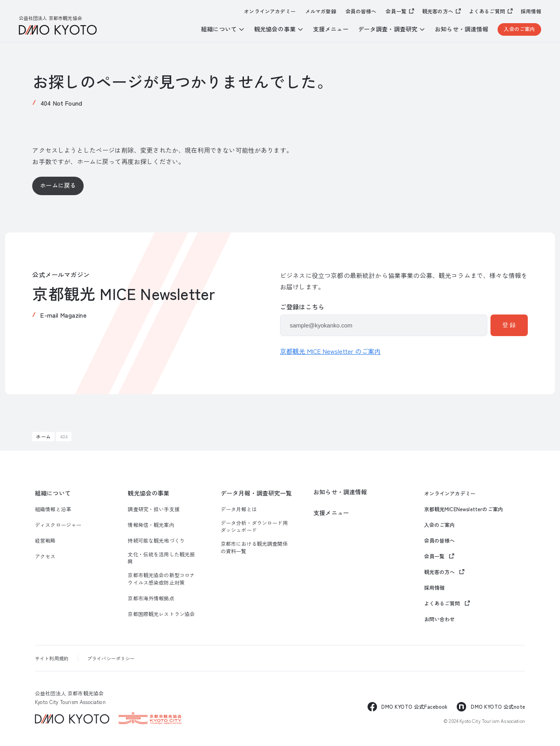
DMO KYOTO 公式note (498, 707)
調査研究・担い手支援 (154, 509)
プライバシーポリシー (111, 658)
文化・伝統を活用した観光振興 (161, 558)
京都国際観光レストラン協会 (161, 614)
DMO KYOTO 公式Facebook (414, 707)
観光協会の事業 (148, 493)
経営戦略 (45, 541)
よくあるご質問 (487, 11)
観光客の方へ (438, 11)
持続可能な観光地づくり (156, 541)
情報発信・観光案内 (151, 525)
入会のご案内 (519, 29)
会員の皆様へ (361, 11)
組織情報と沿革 (53, 509)
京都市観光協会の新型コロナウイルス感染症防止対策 (161, 579)
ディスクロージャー (58, 525)
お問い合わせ (440, 619)
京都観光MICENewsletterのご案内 (464, 509)
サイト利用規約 (52, 658)
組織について (53, 493)
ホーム (43, 436)
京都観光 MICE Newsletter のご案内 (330, 351)
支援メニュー (331, 29)
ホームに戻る (58, 185)
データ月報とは (239, 509)
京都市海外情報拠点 (151, 598)
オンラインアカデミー (270, 11)
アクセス (45, 556)
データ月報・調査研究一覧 (256, 493)
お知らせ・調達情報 (461, 29)
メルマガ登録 (321, 11)
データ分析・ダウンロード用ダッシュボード (254, 527)
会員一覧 (396, 11)
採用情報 (531, 11)
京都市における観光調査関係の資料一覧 (254, 547)
